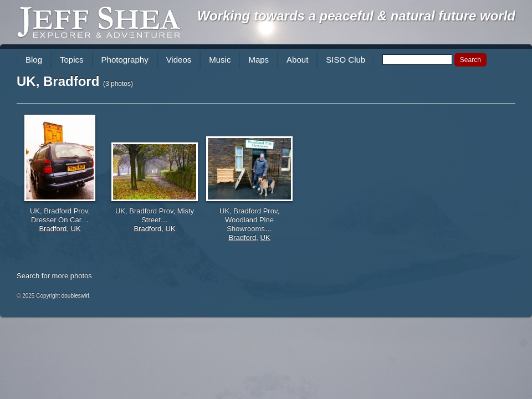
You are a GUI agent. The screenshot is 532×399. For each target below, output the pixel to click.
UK (76, 229)
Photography (125, 60)
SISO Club (346, 60)
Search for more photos (54, 276)
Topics (72, 60)
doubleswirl (75, 296)
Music (220, 60)
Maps (259, 60)
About (297, 60)
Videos (179, 60)
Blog (34, 60)
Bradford (53, 229)
